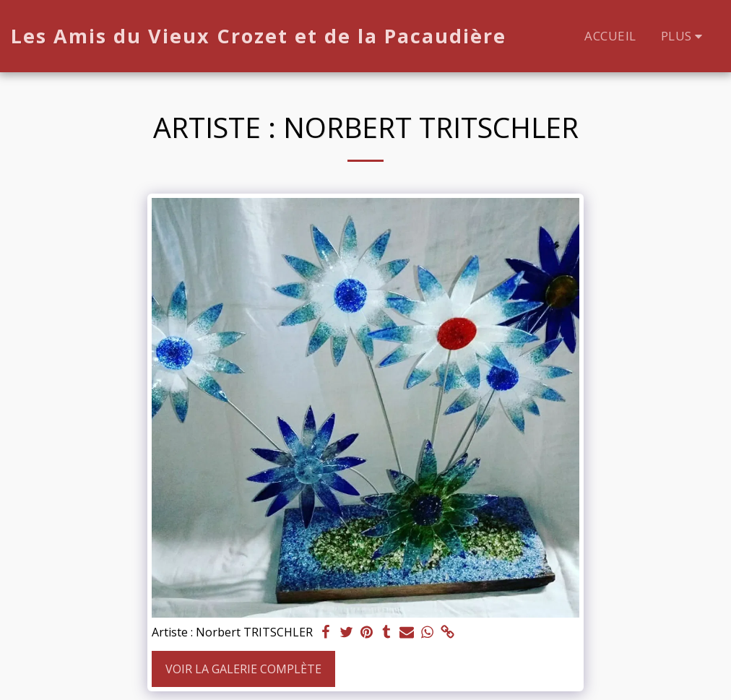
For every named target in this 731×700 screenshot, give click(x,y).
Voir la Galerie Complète (243, 669)
